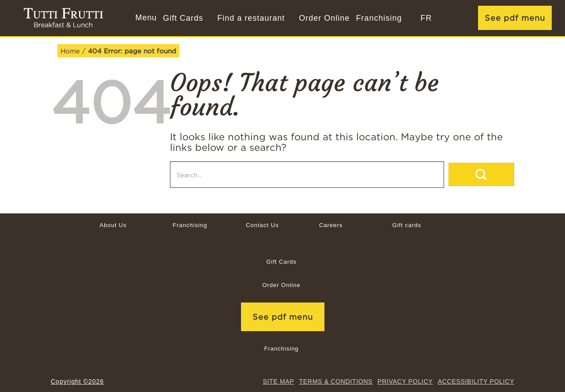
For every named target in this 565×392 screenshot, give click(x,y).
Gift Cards (183, 18)
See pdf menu (515, 18)
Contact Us (262, 225)
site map (278, 381)
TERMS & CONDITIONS (336, 381)
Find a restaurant (251, 18)
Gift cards (407, 225)
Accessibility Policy (476, 381)
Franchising (379, 18)
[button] (145, 18)
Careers (331, 225)
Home (70, 51)
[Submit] (481, 174)
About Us (113, 225)
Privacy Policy (405, 381)
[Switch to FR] (426, 18)
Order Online (324, 18)
